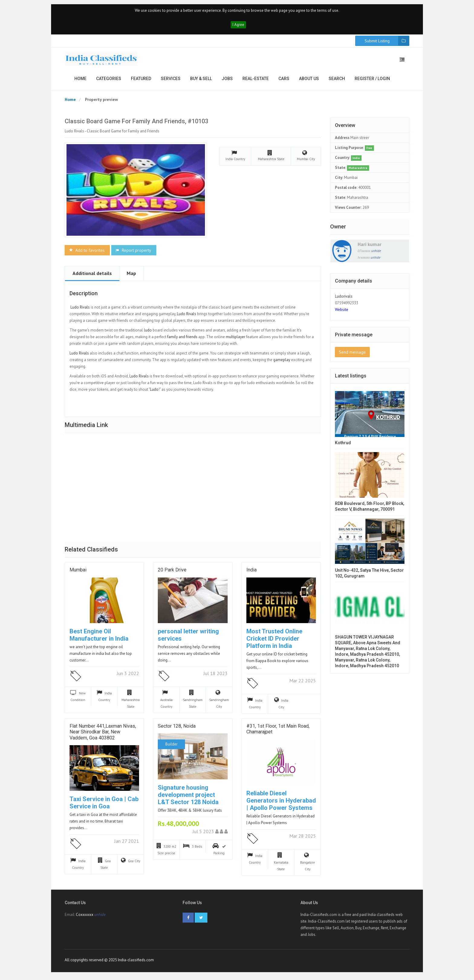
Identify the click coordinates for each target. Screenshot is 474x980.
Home (80, 80)
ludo (148, 332)
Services (171, 80)
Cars (284, 80)
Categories (109, 80)
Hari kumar (370, 246)
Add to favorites (87, 252)
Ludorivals (344, 298)
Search (337, 80)
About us (309, 80)
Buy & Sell (201, 80)
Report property (133, 252)
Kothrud (343, 445)
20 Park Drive (172, 572)
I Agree (238, 26)
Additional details (92, 275)
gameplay (282, 362)
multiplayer (236, 339)
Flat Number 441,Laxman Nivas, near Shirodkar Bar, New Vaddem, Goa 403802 (103, 734)
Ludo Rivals (80, 309)
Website (342, 311)
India (252, 572)
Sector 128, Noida (177, 728)
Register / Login (372, 80)
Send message (352, 354)
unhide (376, 253)
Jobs (227, 80)
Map (131, 275)
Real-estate (256, 80)
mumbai (78, 572)
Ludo (154, 391)
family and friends (182, 339)
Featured (141, 80)
